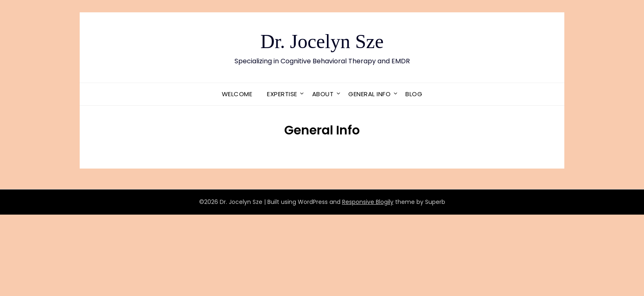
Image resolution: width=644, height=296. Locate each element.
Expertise (282, 94)
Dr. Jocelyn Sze (322, 41)
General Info (369, 94)
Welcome (237, 94)
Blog (414, 94)
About (323, 94)
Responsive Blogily (368, 202)
